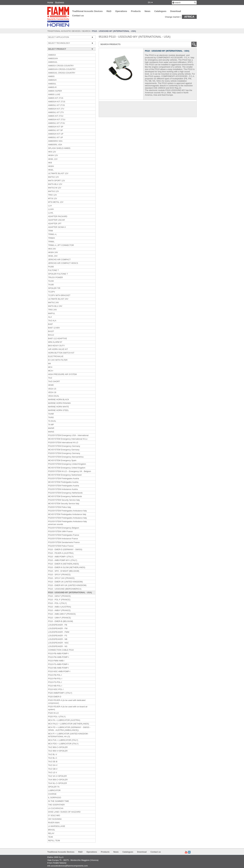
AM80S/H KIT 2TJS (57, 102)
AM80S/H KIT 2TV (56, 109)
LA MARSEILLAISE (57, 826)
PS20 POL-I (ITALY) (57, 717)
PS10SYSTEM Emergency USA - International (68, 435)
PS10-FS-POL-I (55, 682)
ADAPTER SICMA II (57, 227)
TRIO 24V (52, 310)
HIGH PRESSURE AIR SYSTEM (62, 374)
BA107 (51, 331)
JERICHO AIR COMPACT (59, 260)
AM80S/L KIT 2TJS (56, 105)
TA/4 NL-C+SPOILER (57, 783)
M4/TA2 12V (53, 177)
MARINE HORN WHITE (59, 407)
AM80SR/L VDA (55, 145)
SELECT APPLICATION (59, 37)
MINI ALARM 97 (55, 342)
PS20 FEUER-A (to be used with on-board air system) (68, 708)
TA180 (51, 285)
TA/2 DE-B (53, 762)
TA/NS (51, 417)
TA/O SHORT (54, 382)
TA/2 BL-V (53, 754)
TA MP (51, 425)
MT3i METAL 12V (56, 202)
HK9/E (51, 385)
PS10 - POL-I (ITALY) (57, 603)
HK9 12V (52, 152)
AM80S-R (52, 87)
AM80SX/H (53, 59)
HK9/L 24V (53, 256)
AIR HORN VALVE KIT (58, 349)
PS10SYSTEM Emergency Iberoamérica (66, 457)
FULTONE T (53, 270)
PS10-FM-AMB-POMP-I (59, 657)
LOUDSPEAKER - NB (58, 639)
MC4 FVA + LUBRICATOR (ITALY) (63, 740)
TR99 (50, 231)
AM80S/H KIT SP (56, 127)
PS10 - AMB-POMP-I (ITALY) (61, 557)
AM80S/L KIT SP (55, 130)
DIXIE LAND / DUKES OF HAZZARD (64, 812)
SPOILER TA (54, 787)
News (148, 11)
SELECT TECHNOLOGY (59, 43)
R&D (109, 11)
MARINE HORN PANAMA (59, 403)
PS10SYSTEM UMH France (60, 531)
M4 (49, 364)
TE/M (50, 837)
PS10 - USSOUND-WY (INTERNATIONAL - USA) (70, 593)
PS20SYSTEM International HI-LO (63, 443)
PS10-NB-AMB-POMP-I (58, 668)
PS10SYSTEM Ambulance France (63, 539)
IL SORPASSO (55, 798)
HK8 (50, 163)
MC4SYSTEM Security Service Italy (64, 504)
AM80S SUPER (55, 91)
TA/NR (51, 414)
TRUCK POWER (55, 277)
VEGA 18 (52, 392)
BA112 (51, 335)
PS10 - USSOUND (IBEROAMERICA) (65, 589)
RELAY (51, 833)
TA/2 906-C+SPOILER (58, 747)
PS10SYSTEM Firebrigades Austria (64, 479)
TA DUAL (52, 421)
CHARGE (52, 794)
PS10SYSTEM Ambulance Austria (63, 489)
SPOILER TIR (54, 288)
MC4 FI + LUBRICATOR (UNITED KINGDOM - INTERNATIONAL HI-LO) (68, 735)
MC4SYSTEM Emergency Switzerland (65, 475)
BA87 (50, 324)
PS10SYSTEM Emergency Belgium (64, 528)
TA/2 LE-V (53, 773)
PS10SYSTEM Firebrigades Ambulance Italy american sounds (67, 523)
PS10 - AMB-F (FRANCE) (59, 610)
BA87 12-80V (54, 328)
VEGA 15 (52, 389)
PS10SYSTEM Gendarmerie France (64, 542)
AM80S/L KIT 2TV (56, 112)
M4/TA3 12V (53, 191)
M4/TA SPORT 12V (56, 181)
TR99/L (51, 242)
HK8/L (51, 170)
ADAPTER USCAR (56, 220)
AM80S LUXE (54, 95)
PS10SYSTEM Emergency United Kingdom (67, 464)
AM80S (51, 76)
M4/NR (51, 428)
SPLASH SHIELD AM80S (59, 148)
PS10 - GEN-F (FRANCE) (59, 596)
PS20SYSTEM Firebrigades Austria (64, 486)
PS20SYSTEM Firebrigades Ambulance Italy (67, 518)
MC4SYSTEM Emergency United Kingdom (67, 468)
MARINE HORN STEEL (58, 410)
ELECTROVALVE (56, 356)
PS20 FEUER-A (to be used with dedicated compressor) (67, 702)
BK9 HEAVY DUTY (56, 346)
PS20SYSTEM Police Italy (60, 507)
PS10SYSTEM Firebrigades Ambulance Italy (67, 511)
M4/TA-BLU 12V (55, 184)
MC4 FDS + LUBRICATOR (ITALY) (63, 744)
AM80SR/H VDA (55, 141)
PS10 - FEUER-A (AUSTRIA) (61, 553)
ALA (50, 317)
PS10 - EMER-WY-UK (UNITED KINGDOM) (67, 585)
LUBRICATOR (54, 790)
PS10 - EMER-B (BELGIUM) (61, 621)
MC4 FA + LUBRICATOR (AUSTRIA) (64, 720)
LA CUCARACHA (56, 808)
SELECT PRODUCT (57, 49)
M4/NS (51, 432)
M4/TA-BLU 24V (55, 306)
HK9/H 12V (53, 155)
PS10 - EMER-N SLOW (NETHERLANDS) (67, 567)
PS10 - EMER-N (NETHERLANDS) (63, 564)
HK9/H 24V (53, 252)
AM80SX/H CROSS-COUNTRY (62, 69)
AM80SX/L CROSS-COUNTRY (62, 73)
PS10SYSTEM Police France (61, 546)
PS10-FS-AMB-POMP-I (58, 664)
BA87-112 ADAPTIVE (57, 339)
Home (50, 2)
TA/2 (50, 378)
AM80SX (52, 55)
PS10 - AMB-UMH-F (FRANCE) (62, 614)
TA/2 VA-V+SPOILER (57, 776)
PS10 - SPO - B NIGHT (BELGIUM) (64, 571)
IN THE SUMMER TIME (59, 801)
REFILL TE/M (54, 841)
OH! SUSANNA (55, 819)
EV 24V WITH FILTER (58, 360)
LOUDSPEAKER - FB (58, 625)
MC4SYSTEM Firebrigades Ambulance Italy (67, 514)
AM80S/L (52, 84)
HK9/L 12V (53, 159)
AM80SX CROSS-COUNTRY (61, 66)
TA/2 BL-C (53, 758)
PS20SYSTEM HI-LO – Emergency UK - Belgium (70, 471)
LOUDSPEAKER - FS (58, 636)
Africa (189, 17)
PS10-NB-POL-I (55, 686)
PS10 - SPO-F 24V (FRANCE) (61, 578)
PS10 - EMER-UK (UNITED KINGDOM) (65, 582)
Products (136, 11)
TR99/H (52, 238)
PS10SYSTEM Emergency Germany (64, 446)
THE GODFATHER (56, 805)
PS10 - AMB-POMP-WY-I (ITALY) (63, 560)
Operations (121, 11)
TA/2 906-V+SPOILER (58, 751)
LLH (50, 206)
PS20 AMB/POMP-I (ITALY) (60, 693)
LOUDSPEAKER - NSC (58, 643)
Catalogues (160, 11)
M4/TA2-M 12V (55, 188)
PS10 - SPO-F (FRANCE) (59, 575)
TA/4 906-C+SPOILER (58, 780)
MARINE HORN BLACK (59, 400)
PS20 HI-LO (53, 713)
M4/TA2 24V (53, 303)
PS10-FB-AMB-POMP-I (58, 654)
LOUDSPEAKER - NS (58, 646)
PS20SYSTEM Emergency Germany (64, 453)
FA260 (51, 267)
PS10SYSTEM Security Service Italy (64, 500)
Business (60, 2)
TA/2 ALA (52, 321)
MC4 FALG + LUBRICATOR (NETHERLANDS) (69, 724)
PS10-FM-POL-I (55, 679)
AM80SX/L (53, 62)
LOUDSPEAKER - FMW (59, 632)
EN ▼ (150, 2)
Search (86, 31)
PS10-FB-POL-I (55, 675)
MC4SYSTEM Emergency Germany (64, 450)
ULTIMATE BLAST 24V (58, 299)
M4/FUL (52, 313)
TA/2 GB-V (53, 769)
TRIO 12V (52, 195)
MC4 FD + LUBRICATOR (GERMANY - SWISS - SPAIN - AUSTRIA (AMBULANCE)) (69, 729)
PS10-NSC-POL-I (56, 689)
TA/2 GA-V (53, 765)
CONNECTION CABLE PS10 (61, 650)
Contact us (78, 16)
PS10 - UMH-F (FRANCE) (60, 618)
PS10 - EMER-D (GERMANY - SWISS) (65, 550)
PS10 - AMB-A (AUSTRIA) (60, 607)
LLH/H (51, 209)
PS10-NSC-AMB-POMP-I (59, 671)
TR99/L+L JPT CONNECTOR (61, 245)
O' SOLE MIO (54, 816)
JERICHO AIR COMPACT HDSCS (63, 263)
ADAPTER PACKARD (58, 216)
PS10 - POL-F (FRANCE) (59, 600)
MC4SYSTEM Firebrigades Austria (63, 482)
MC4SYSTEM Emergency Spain (62, 460)
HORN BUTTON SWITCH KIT (61, 353)
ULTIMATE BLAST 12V (58, 173)
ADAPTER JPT (55, 224)
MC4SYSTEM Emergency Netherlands (65, 496)
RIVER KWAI (54, 823)
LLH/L (51, 213)
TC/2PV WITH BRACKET (59, 295)
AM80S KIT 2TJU (56, 116)
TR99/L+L (52, 234)
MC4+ (51, 371)
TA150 (51, 281)
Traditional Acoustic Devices (87, 11)
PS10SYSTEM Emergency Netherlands (65, 493)
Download (176, 11)
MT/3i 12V (53, 199)
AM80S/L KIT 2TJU (56, 123)
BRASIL (52, 830)
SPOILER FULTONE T (58, 274)
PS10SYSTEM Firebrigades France (64, 535)
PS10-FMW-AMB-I (56, 661)
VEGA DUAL (54, 396)
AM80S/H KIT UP (56, 134)
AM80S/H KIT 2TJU (57, 120)
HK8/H (51, 166)
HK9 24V (52, 249)
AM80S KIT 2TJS (56, 98)
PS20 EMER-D (55, 697)
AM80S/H (52, 80)
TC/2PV (52, 292)
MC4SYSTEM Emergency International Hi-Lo (68, 439)
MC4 (50, 367)
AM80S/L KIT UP (55, 138)
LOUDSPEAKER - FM (58, 628)
